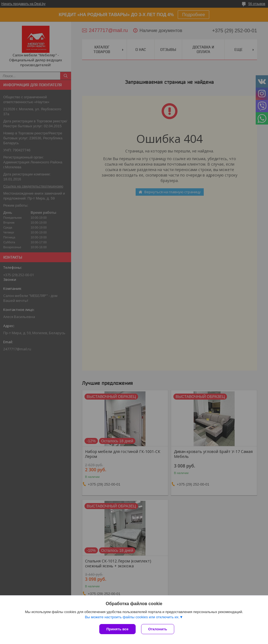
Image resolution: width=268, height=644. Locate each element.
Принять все (117, 629)
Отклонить (158, 629)
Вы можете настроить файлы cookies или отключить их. (132, 617)
